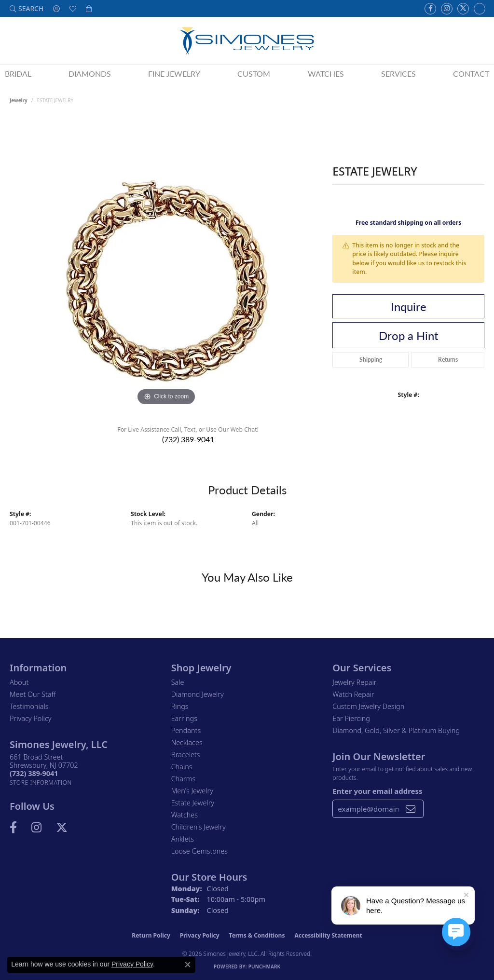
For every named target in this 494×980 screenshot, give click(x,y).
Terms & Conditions (257, 935)
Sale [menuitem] (178, 682)
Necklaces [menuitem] (187, 742)
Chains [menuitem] (182, 767)
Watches (326, 74)
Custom (254, 74)
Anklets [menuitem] (183, 839)
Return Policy (151, 935)
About (19, 682)
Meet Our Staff (33, 694)
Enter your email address (377, 791)
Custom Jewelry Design (368, 706)
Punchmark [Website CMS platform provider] (265, 966)
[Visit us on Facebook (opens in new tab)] (430, 9)
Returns (448, 360)
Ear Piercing (351, 718)
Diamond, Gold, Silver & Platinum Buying (396, 730)
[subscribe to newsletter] (411, 809)
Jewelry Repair (354, 682)
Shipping (371, 360)
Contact (471, 74)
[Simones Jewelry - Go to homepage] (247, 41)
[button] (27, 8)
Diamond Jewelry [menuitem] (198, 694)
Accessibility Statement (328, 935)
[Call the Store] (34, 773)
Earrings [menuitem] (184, 718)
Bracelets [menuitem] (186, 755)
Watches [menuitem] (185, 815)
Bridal (18, 74)
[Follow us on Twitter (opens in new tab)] (463, 9)
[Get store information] (41, 783)
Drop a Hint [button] (409, 335)
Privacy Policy (31, 718)
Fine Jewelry (174, 74)
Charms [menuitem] (184, 779)
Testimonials (29, 706)
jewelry (19, 100)
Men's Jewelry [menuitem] (192, 791)
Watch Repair (353, 694)
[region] (166, 263)
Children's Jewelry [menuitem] (199, 827)
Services (398, 74)
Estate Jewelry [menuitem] (193, 803)
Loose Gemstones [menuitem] (199, 851)
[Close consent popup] (188, 965)
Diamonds (90, 74)
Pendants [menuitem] (186, 730)
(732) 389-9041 (188, 439)
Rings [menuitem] (180, 706)
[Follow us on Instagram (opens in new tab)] (447, 9)
